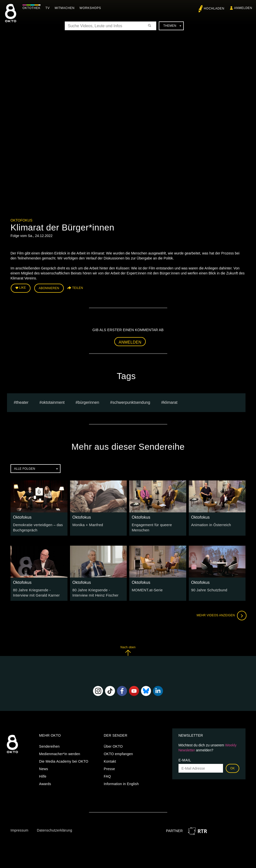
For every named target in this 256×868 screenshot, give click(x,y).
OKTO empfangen (118, 752)
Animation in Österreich (210, 524)
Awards (45, 782)
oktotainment (53, 402)
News (43, 767)
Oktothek (33, 8)
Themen (172, 26)
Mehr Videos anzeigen (220, 614)
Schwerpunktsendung (131, 402)
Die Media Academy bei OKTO (64, 759)
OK (232, 766)
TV (49, 8)
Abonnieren (49, 288)
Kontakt (110, 759)
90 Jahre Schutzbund (208, 589)
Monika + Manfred (87, 524)
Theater (22, 402)
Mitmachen (66, 8)
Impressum (19, 829)
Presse (109, 767)
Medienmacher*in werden (59, 752)
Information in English (121, 782)
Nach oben (128, 649)
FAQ (107, 774)
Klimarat (170, 402)
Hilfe (43, 774)
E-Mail (185, 758)
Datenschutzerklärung (54, 829)
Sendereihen (49, 744)
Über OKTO (113, 744)
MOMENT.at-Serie (146, 589)
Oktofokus (21, 220)
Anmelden (130, 341)
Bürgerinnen (88, 402)
